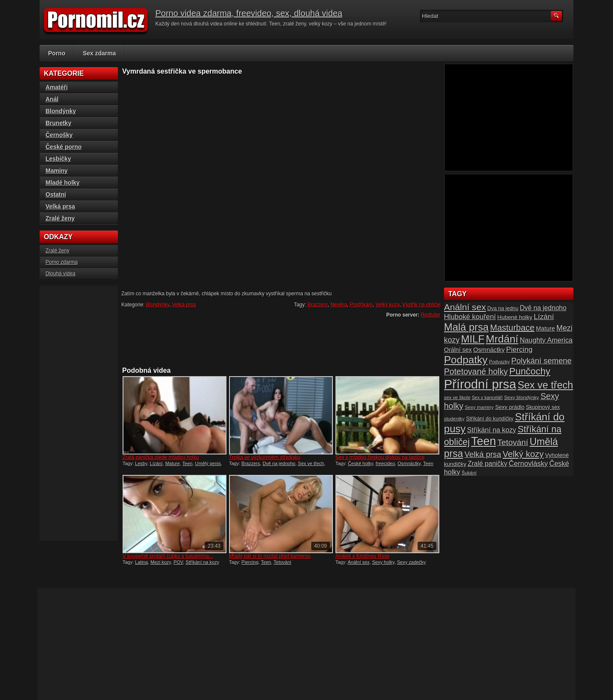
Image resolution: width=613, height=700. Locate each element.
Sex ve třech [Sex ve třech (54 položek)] (545, 385)
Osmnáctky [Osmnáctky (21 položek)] (489, 350)
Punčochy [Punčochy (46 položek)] (530, 371)
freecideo (385, 463)
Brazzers (317, 305)
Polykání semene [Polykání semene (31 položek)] (541, 361)
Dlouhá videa (60, 274)
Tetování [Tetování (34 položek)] (513, 442)
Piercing (250, 562)
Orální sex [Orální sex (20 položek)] (458, 350)
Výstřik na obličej (421, 305)
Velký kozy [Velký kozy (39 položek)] (523, 454)
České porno (64, 147)
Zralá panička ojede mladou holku (161, 457)
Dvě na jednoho (279, 463)
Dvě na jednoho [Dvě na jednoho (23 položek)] (543, 308)
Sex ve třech (311, 463)
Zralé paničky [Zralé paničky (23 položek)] (488, 464)
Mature (172, 463)
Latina (141, 562)
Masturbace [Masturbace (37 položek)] (512, 328)
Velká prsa (184, 305)
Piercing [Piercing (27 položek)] (519, 349)
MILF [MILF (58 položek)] (473, 339)
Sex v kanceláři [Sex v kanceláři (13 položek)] (487, 397)
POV (178, 562)
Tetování (283, 562)
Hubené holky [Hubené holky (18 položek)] (515, 317)
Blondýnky (158, 305)
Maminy (57, 171)
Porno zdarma (62, 262)
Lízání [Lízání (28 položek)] (544, 317)
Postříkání (361, 305)
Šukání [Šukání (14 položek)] (469, 473)
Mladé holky (63, 183)
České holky (360, 463)
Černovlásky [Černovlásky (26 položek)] (528, 464)
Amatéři (57, 87)
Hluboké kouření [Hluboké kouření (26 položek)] (470, 317)
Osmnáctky (409, 463)
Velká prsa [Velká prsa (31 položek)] (483, 454)
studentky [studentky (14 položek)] (454, 419)
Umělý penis (208, 463)
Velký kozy (387, 305)
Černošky (59, 135)
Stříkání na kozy (202, 562)
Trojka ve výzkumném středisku (265, 457)
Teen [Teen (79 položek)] (484, 441)
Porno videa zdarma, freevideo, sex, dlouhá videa (249, 13)
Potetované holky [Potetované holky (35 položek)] (476, 371)
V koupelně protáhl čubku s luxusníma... (168, 556)
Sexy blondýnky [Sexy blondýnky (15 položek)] (521, 397)
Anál (52, 99)
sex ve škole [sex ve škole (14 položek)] (457, 397)
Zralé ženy (60, 218)
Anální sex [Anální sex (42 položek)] (465, 307)
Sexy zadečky (412, 562)
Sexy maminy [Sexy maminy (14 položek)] (479, 407)
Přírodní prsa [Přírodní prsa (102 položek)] (480, 384)
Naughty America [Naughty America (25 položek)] (546, 340)
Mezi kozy (160, 562)
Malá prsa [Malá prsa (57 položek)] (466, 327)
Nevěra (339, 305)
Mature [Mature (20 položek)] (546, 329)
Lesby (141, 463)
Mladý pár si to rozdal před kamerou (270, 556)
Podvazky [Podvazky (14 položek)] (500, 362)
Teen (187, 463)
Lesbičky (58, 159)
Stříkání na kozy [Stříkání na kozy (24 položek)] (491, 430)
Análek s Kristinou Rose (362, 556)
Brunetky (59, 123)
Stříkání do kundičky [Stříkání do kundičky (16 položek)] (490, 419)
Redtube (431, 315)
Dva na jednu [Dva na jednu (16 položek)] (503, 309)
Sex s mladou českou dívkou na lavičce (380, 457)
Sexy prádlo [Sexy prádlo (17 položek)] (510, 407)
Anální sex (359, 562)
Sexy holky (383, 562)
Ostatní (56, 194)
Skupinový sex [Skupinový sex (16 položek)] (543, 407)
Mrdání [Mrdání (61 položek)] (502, 339)
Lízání (156, 463)
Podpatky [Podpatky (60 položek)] (466, 360)
